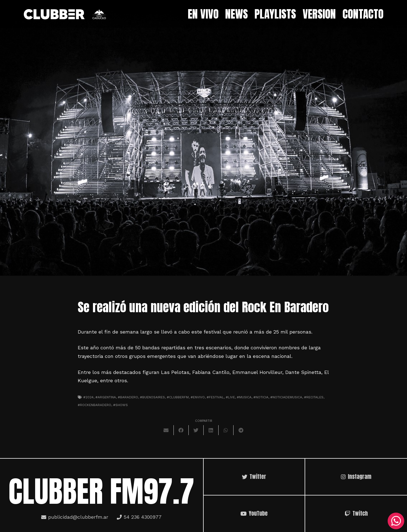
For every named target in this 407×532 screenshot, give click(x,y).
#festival (215, 397)
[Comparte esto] (181, 430)
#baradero (128, 397)
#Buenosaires (152, 397)
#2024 (88, 397)
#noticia (261, 397)
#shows (120, 405)
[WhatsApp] (396, 521)
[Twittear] (196, 430)
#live (230, 397)
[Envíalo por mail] (166, 430)
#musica (244, 397)
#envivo (198, 397)
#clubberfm (178, 397)
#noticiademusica (286, 397)
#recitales (314, 397)
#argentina (106, 397)
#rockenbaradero (94, 405)
